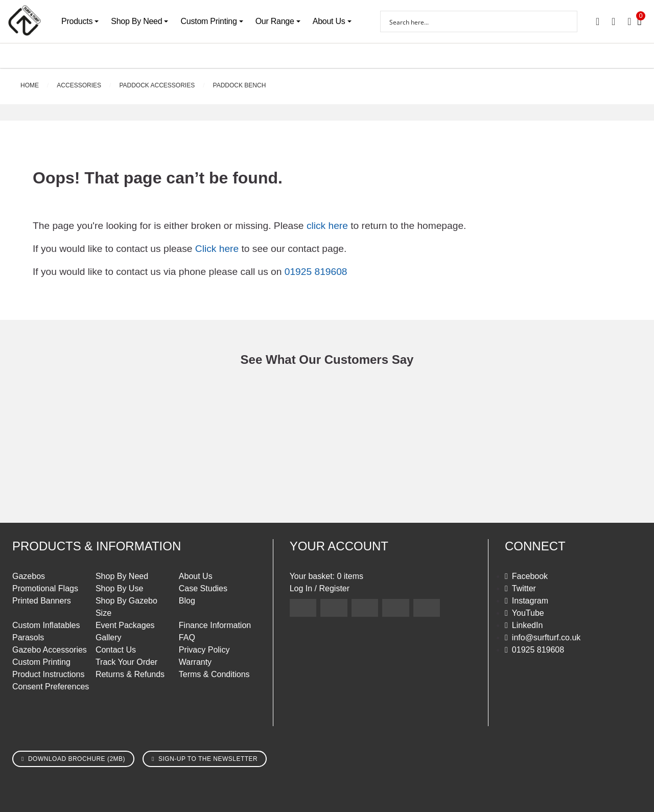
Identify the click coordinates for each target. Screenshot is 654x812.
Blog (187, 601)
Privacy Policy (204, 650)
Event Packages (125, 625)
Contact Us (116, 650)
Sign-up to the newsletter (208, 759)
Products (77, 21)
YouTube (528, 613)
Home (30, 85)
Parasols (28, 637)
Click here (217, 249)
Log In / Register (320, 588)
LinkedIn (528, 625)
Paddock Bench (240, 85)
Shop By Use (119, 588)
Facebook (530, 576)
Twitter (524, 588)
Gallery (109, 637)
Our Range (275, 21)
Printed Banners (42, 601)
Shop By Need (136, 21)
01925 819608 (316, 272)
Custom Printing (208, 21)
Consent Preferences (51, 687)
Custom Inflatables (46, 625)
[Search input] (472, 21)
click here (327, 226)
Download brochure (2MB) (77, 759)
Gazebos (29, 576)
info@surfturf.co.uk (546, 637)
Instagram (530, 601)
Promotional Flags (45, 588)
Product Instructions (48, 674)
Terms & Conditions (214, 674)
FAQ (187, 637)
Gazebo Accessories (50, 650)
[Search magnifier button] (567, 21)
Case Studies (203, 588)
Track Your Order (126, 662)
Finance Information (215, 625)
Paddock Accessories (157, 85)
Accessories (79, 85)
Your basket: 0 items (326, 576)
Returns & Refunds (130, 674)
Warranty (195, 662)
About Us (329, 21)
